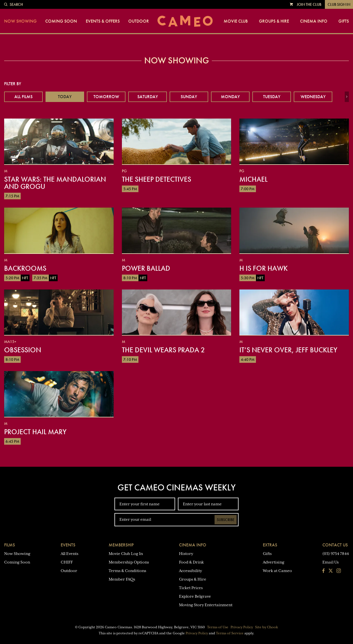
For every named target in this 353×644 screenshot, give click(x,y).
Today (65, 97)
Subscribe (226, 520)
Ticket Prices (191, 588)
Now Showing (20, 21)
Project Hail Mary (35, 432)
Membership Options (129, 562)
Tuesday (272, 97)
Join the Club (309, 4)
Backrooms (25, 268)
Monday (230, 97)
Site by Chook (267, 627)
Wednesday (313, 97)
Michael (253, 179)
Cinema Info (314, 21)
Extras (270, 545)
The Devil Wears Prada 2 (163, 350)
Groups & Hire (274, 21)
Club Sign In (339, 4)
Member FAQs (122, 579)
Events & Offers (103, 21)
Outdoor (139, 21)
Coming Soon (61, 21)
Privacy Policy (242, 627)
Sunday (189, 97)
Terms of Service (230, 633)
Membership (121, 545)
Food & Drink (191, 562)
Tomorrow (106, 97)
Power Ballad (146, 268)
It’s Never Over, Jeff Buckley (288, 350)
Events (68, 545)
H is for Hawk (264, 268)
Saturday (148, 97)
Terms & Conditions (127, 571)
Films (10, 545)
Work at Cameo (277, 571)
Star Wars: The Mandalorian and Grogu (55, 183)
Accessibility (190, 571)
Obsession (23, 350)
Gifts (344, 21)
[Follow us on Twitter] (331, 571)
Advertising (274, 562)
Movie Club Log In (126, 554)
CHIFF (67, 562)
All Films (23, 97)
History (186, 554)
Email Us (331, 562)
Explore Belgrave (195, 596)
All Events (69, 554)
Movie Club (236, 21)
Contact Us (335, 545)
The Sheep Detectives (157, 179)
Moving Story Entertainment (206, 605)
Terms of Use (218, 627)
